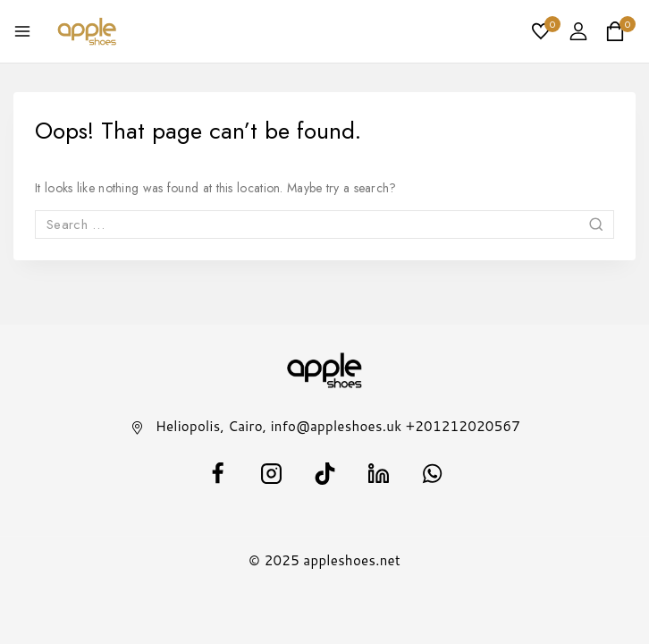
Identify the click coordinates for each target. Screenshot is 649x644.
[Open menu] (22, 31)
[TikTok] (324, 473)
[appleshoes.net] (87, 31)
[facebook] (217, 473)
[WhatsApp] (432, 473)
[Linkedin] (378, 473)
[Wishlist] (542, 31)
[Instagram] (271, 473)
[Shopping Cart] (620, 31)
